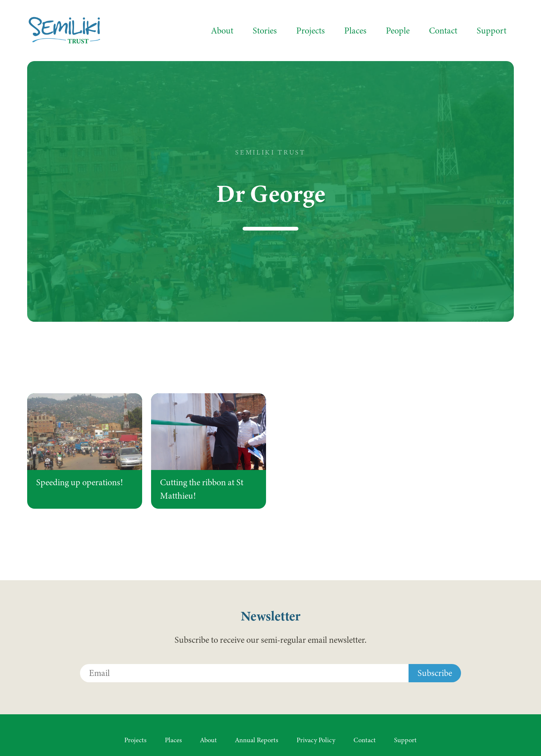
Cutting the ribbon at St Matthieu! (202, 489)
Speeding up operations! (79, 482)
